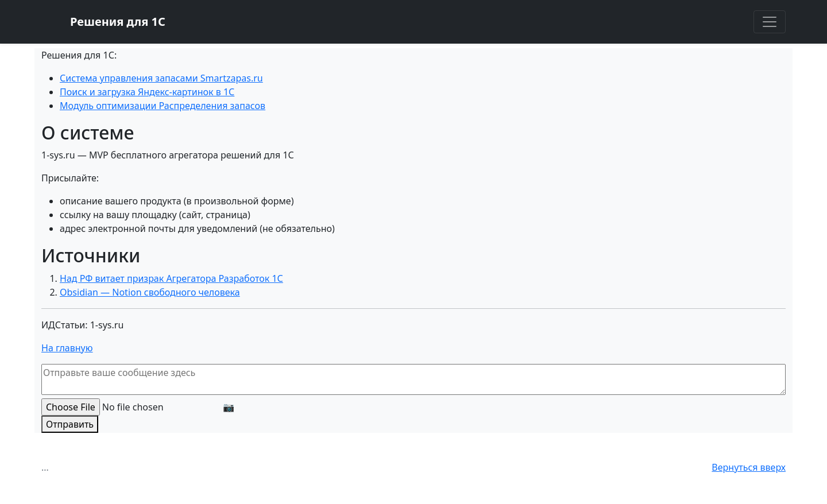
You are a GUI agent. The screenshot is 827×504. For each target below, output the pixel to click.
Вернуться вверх (749, 467)
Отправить (70, 424)
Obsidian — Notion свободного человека (150, 292)
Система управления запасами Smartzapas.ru (161, 78)
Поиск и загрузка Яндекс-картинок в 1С (147, 92)
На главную (67, 348)
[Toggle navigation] (770, 22)
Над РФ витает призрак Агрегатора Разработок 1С (171, 278)
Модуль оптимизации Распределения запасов (163, 106)
